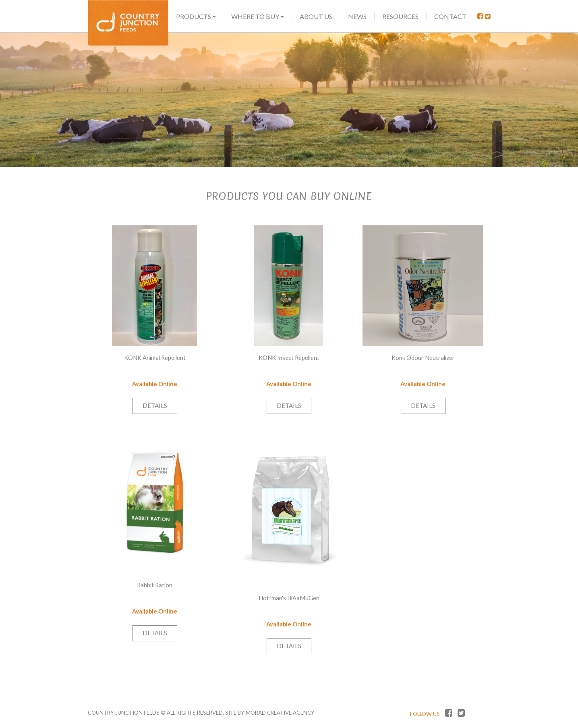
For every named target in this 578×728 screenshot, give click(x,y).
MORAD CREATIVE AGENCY (280, 713)
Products (196, 16)
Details (155, 406)
